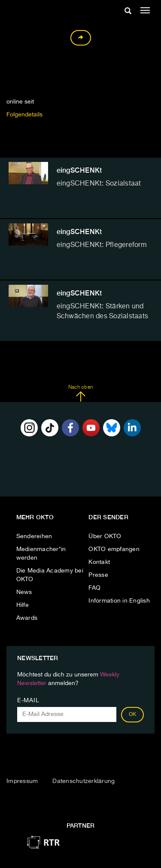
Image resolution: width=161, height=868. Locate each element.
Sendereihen (34, 536)
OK (133, 715)
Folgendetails (24, 115)
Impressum (22, 781)
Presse (98, 575)
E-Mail (28, 700)
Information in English (119, 601)
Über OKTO (105, 536)
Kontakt (99, 562)
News (24, 592)
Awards (27, 618)
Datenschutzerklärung (84, 781)
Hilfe (23, 605)
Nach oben (80, 393)
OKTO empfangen (114, 549)
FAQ (94, 588)
